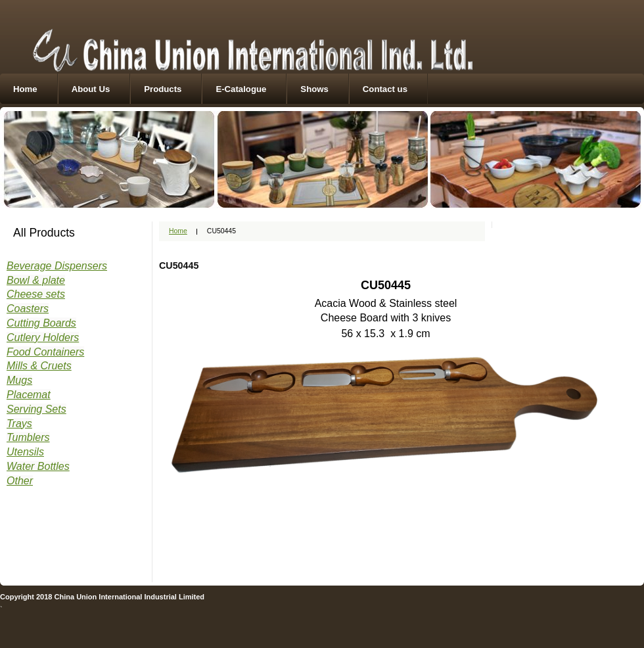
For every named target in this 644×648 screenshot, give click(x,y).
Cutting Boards (41, 323)
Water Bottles (38, 466)
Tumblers (28, 437)
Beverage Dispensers (57, 266)
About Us (91, 89)
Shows (314, 89)
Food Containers (45, 352)
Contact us (385, 89)
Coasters (28, 309)
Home (25, 89)
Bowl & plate (36, 280)
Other (20, 481)
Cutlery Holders (43, 337)
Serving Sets (36, 409)
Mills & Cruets (39, 366)
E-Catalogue (241, 89)
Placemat (29, 395)
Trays (19, 424)
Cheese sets (36, 294)
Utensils (25, 452)
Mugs (19, 380)
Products (163, 89)
